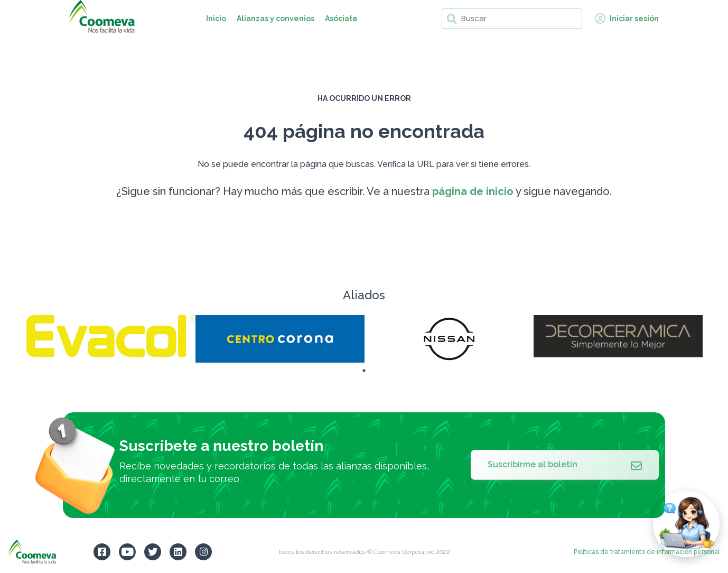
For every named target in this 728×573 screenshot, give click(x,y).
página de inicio (473, 191)
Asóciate (341, 19)
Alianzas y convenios (276, 19)
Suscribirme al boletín (565, 465)
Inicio (216, 19)
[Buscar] (512, 19)
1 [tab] (364, 371)
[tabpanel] (111, 336)
